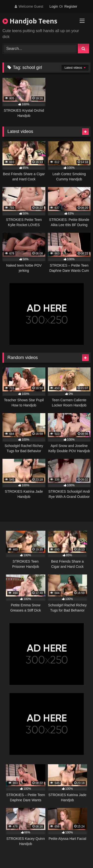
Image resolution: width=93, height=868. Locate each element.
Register (71, 6)
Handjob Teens (30, 21)
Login (54, 6)
